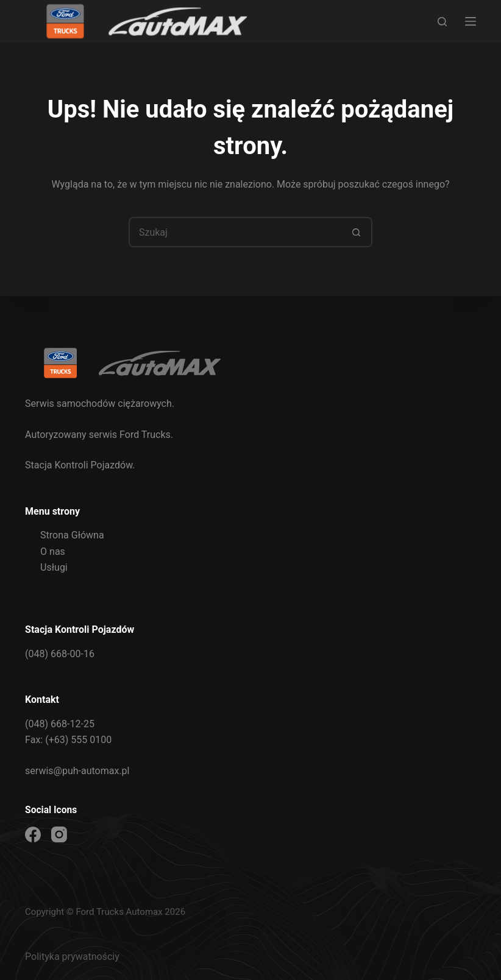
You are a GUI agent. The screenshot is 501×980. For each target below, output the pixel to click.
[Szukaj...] (235, 232)
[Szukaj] (442, 22)
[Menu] (471, 21)
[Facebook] (33, 834)
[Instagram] (59, 834)
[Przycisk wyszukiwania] (357, 232)
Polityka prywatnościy (72, 957)
